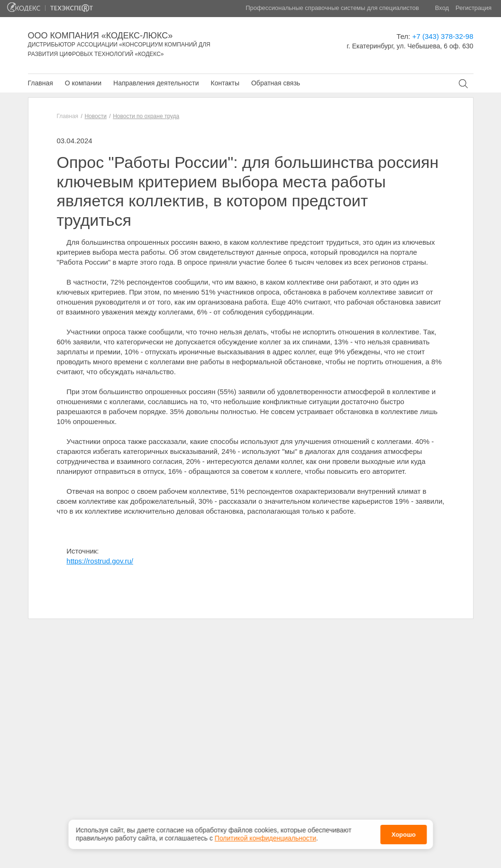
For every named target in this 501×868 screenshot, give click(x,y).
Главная (41, 83)
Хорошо (404, 832)
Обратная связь (276, 83)
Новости (95, 116)
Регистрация (474, 8)
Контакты (225, 83)
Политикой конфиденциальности (265, 835)
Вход (442, 8)
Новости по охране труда (146, 116)
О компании (83, 83)
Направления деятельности (156, 83)
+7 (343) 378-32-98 (443, 36)
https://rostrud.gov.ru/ (100, 561)
